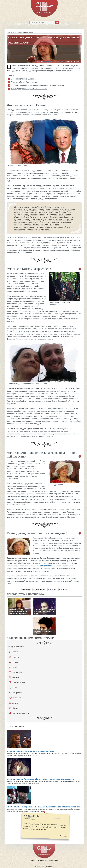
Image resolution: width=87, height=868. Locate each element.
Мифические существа (19, 713)
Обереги (14, 677)
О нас (33, 860)
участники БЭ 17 (31, 32)
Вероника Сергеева (51, 61)
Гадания (14, 652)
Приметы (14, 667)
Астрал (13, 703)
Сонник (13, 688)
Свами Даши (12, 331)
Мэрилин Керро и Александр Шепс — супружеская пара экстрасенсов (40, 779)
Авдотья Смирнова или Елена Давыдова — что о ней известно (38, 85)
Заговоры (14, 657)
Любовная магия (17, 682)
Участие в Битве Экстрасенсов (24, 82)
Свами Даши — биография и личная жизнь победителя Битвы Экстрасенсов (44, 807)
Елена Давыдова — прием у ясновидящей (29, 89)
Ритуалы (14, 662)
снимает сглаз (46, 566)
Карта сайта (53, 860)
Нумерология (16, 693)
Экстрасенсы (19, 32)
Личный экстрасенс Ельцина (23, 79)
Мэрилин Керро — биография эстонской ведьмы (30, 751)
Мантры (14, 708)
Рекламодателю (42, 860)
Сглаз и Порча (16, 672)
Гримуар (10, 32)
